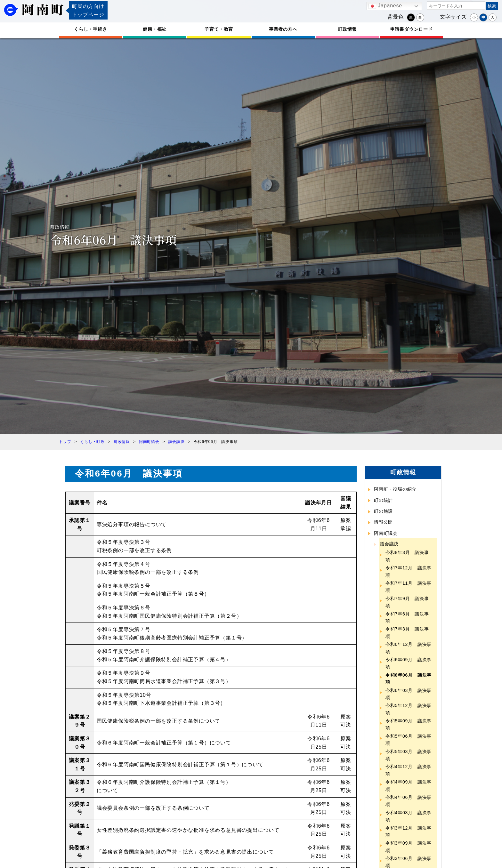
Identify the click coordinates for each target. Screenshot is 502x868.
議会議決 (389, 544)
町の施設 (383, 511)
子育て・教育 (219, 29)
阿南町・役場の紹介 (395, 489)
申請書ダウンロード (412, 29)
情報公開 (383, 522)
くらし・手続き (91, 29)
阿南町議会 (386, 533)
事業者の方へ (283, 29)
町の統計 (383, 500)
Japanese (385, 6)
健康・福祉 (155, 29)
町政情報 (347, 29)
